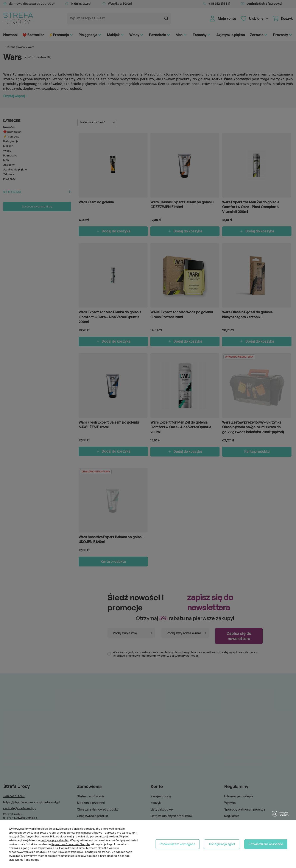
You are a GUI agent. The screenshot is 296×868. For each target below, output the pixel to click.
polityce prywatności (55, 840)
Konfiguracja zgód (222, 844)
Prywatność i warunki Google (71, 844)
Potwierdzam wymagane (178, 844)
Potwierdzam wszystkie (266, 844)
